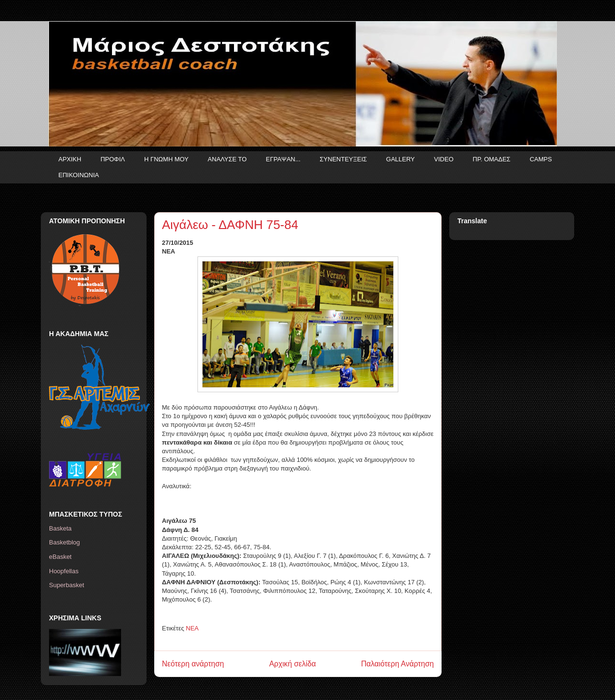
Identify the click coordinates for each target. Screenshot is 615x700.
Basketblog (64, 542)
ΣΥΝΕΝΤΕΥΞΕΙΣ (343, 159)
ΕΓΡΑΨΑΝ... (283, 159)
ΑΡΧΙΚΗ (70, 159)
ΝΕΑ (192, 628)
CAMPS (541, 159)
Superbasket (67, 585)
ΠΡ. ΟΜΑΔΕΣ (492, 159)
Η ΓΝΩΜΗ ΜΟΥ (166, 159)
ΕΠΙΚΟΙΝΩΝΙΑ (79, 175)
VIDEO (443, 159)
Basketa (60, 528)
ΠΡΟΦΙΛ (113, 159)
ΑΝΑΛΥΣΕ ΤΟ (227, 159)
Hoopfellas (64, 571)
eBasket (60, 557)
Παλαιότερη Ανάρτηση (397, 664)
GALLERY (401, 159)
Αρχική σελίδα (292, 664)
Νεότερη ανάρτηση (193, 664)
